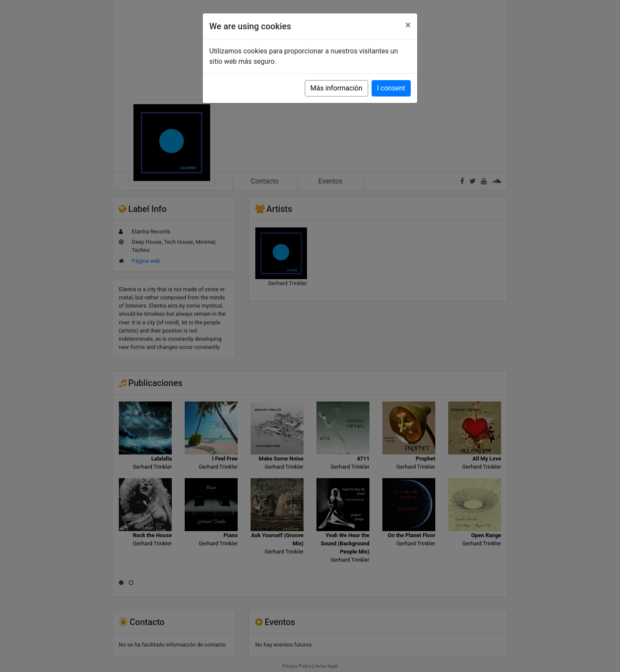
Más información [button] (336, 88)
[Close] (408, 25)
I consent (391, 88)
